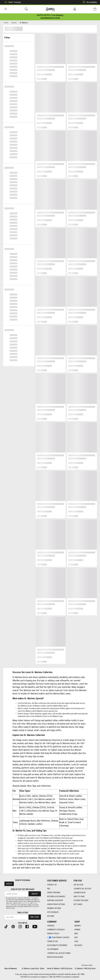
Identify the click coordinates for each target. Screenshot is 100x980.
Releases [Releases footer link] (78, 945)
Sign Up (9, 884)
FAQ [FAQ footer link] (49, 889)
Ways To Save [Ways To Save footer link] (79, 896)
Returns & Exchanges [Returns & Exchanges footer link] (56, 896)
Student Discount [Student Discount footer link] (81, 900)
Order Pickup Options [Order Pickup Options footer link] (56, 904)
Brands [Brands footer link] (78, 926)
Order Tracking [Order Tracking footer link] (54, 893)
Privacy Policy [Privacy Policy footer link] (53, 934)
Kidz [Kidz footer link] (76, 937)
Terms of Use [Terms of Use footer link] (53, 941)
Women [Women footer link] (77, 930)
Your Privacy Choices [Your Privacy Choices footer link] (58, 937)
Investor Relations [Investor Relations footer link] (55, 957)
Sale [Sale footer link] (76, 941)
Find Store (35, 917)
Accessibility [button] (89, 2)
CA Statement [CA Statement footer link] (53, 949)
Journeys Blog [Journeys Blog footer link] (80, 893)
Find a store (23, 913)
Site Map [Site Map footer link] (51, 916)
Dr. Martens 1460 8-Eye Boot (85, 968)
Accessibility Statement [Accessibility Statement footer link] (57, 945)
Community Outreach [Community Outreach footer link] (56, 930)
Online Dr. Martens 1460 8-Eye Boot (60, 968)
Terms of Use (25, 903)
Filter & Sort (19, 37)
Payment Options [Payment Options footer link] (54, 908)
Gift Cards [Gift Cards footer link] (78, 904)
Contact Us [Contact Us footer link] (52, 885)
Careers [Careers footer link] (51, 926)
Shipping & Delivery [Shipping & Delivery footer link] (55, 900)
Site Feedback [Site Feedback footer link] (53, 912)
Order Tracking (12, 2)
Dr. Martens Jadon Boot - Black (33, 968)
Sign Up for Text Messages (23, 889)
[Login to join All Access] (50, 16)
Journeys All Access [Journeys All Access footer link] (82, 889)
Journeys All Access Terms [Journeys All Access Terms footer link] (59, 953)
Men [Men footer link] (76, 934)
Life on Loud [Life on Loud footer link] (78, 885)
